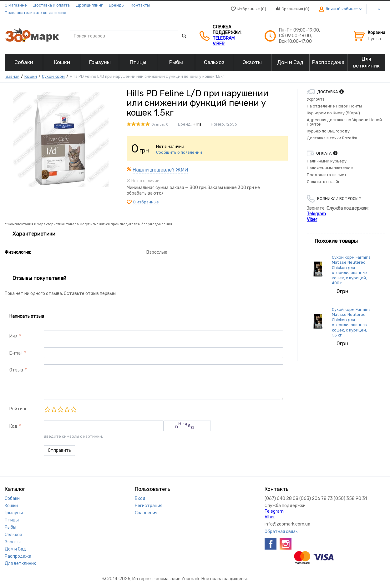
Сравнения (146, 513)
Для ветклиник (20, 563)
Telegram (224, 38)
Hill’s (197, 124)
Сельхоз (13, 535)
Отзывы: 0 (160, 125)
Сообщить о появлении (179, 152)
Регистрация (149, 506)
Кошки (31, 76)
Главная (12, 76)
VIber (219, 44)
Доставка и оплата (51, 5)
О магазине (16, 5)
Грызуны (14, 513)
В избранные (146, 202)
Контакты (140, 5)
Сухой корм (53, 76)
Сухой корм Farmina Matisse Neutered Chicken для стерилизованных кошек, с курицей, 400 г (351, 270)
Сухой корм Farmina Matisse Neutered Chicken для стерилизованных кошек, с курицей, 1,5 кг (351, 322)
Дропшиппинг (89, 5)
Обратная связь (281, 532)
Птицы (12, 520)
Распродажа (18, 556)
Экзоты (13, 542)
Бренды (117, 5)
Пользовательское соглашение (35, 13)
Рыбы (10, 527)
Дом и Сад (15, 549)
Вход (140, 498)
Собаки (12, 498)
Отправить (59, 450)
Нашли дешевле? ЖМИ (160, 170)
